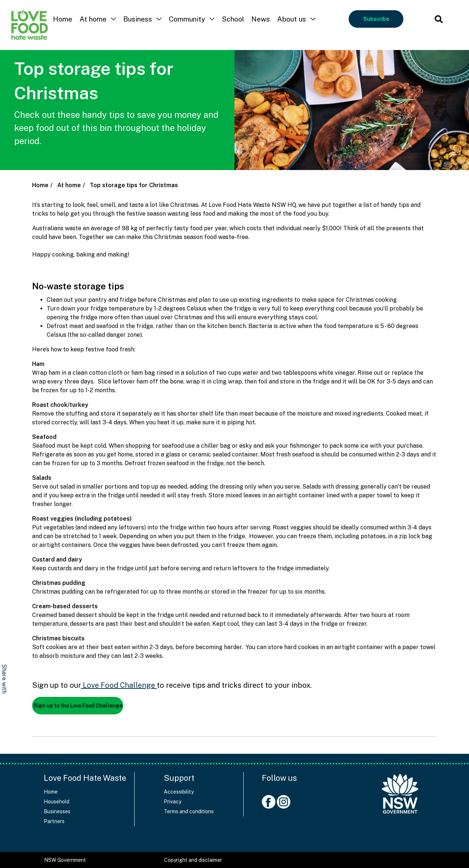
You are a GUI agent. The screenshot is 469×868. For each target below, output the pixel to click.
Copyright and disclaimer (193, 860)
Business (138, 19)
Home (63, 19)
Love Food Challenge (118, 685)
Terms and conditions (189, 811)
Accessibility (179, 792)
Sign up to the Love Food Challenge (78, 706)
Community (187, 19)
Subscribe (376, 19)
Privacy (173, 802)
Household (57, 802)
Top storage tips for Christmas (134, 185)
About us (292, 19)
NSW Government (65, 860)
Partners (54, 821)
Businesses (57, 811)
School (233, 19)
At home (93, 19)
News (261, 19)
